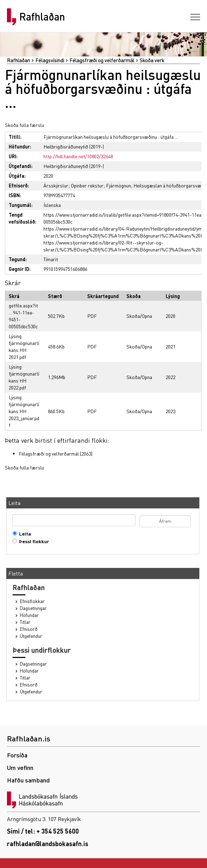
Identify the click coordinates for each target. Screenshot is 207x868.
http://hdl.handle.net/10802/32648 (78, 156)
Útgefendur (31, 636)
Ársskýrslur (56, 185)
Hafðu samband (28, 780)
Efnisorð (29, 629)
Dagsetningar (33, 608)
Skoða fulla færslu (24, 125)
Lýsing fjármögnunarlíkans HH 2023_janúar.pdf (24, 411)
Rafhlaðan (42, 17)
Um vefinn (20, 767)
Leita (23, 534)
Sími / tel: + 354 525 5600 (43, 831)
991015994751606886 (65, 269)
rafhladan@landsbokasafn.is (48, 843)
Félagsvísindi (50, 60)
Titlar (25, 622)
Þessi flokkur (32, 541)
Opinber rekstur (87, 185)
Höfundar (29, 615)
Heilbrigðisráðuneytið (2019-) (74, 146)
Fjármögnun (118, 185)
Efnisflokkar (32, 601)
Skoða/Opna (139, 316)
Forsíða (17, 755)
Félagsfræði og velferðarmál (102, 60)
